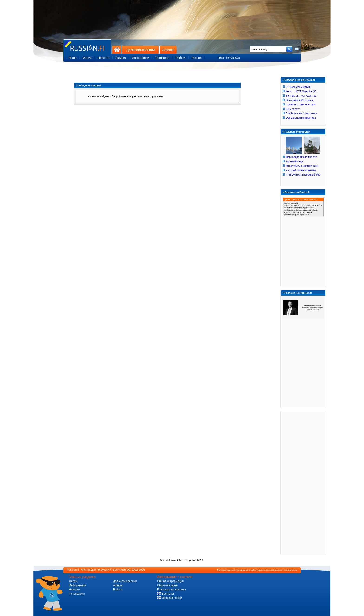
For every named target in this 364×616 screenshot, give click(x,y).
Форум (73, 581)
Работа (118, 590)
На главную (117, 50)
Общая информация (170, 581)
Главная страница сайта (87, 47)
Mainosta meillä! (169, 598)
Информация (77, 585)
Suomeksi (166, 594)
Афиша (168, 50)
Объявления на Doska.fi (300, 80)
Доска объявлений (140, 50)
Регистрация (233, 58)
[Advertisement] (303, 482)
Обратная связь (167, 585)
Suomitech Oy (121, 570)
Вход (221, 58)
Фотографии (77, 594)
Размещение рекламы (172, 590)
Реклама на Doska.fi (297, 192)
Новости (74, 590)
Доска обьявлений (125, 581)
